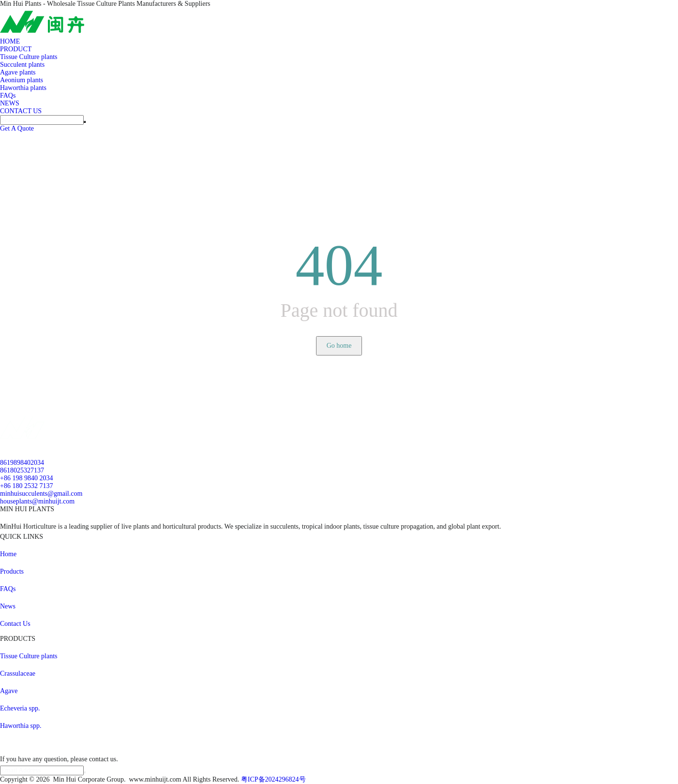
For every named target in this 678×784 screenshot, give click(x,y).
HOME (10, 41)
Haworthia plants (23, 88)
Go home (339, 346)
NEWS (10, 103)
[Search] (42, 120)
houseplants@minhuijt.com (37, 501)
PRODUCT (16, 49)
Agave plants (18, 72)
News (8, 606)
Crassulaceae (18, 673)
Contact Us (15, 624)
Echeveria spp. (20, 708)
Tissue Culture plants (29, 57)
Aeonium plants (22, 80)
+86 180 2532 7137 (26, 486)
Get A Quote (17, 128)
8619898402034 (22, 463)
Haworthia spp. (21, 726)
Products (12, 571)
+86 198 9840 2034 (26, 478)
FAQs (8, 96)
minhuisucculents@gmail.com (41, 494)
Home (8, 554)
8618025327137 (22, 470)
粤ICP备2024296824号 (273, 779)
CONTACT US (21, 111)
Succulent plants (22, 65)
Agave (9, 691)
